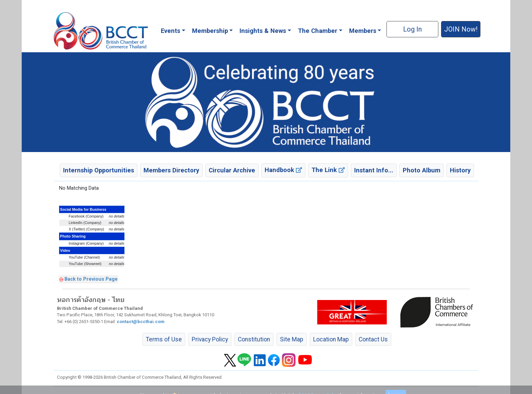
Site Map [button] (292, 339)
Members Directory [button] (171, 170)
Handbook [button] (283, 170)
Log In (412, 29)
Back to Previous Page (91, 279)
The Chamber (318, 31)
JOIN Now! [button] (461, 29)
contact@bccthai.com (141, 322)
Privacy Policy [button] (210, 339)
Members (363, 31)
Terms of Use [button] (164, 339)
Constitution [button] (254, 339)
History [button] (460, 170)
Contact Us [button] (373, 339)
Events (170, 31)
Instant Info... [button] (374, 170)
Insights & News (263, 31)
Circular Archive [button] (232, 170)
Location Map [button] (331, 339)
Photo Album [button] (422, 170)
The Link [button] (328, 170)
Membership (210, 31)
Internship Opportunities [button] (99, 170)
